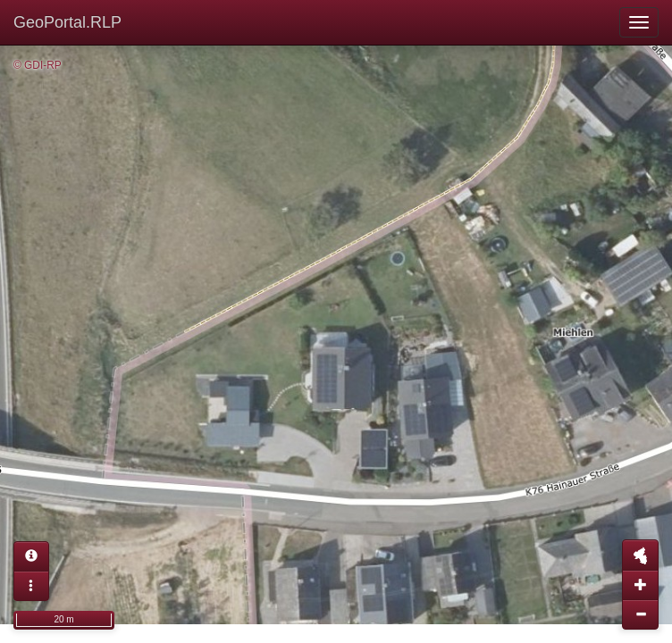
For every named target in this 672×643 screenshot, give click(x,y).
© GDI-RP (38, 65)
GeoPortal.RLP (67, 22)
